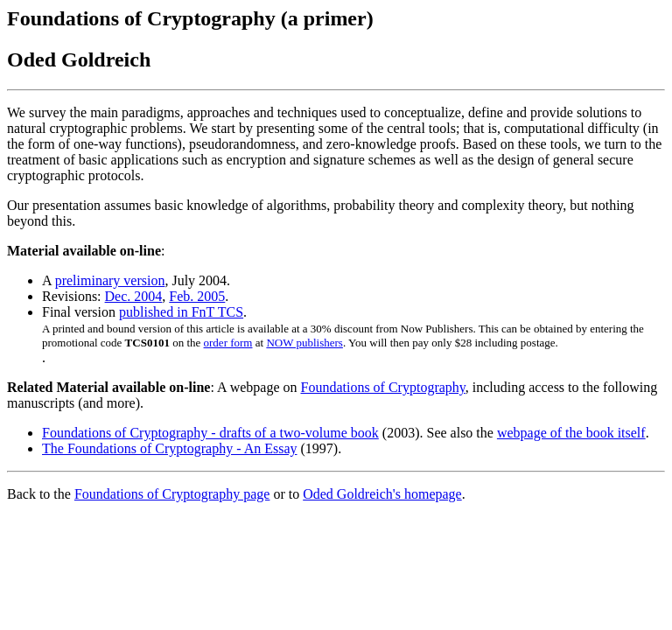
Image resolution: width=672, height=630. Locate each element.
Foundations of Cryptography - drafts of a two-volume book (210, 433)
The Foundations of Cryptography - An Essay (170, 448)
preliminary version (110, 280)
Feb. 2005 (197, 296)
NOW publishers (304, 343)
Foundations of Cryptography (383, 387)
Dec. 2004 (134, 296)
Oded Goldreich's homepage (382, 494)
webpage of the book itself (571, 433)
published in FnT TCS (181, 312)
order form (228, 343)
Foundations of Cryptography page (172, 494)
